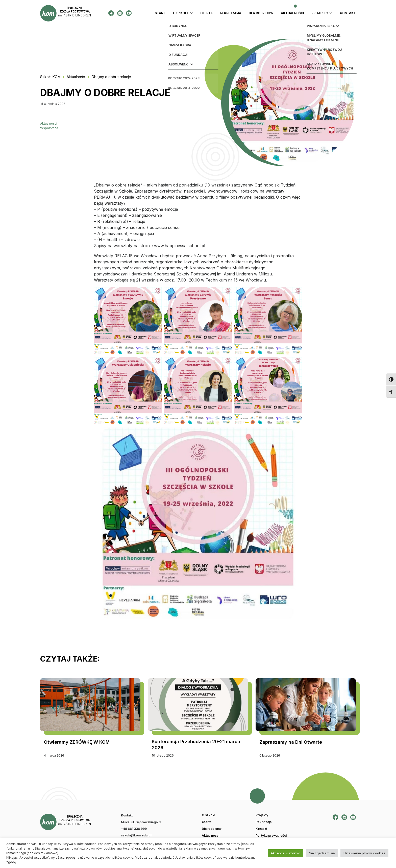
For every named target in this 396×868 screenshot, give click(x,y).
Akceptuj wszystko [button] (286, 853)
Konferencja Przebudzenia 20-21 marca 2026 (196, 745)
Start (160, 13)
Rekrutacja (231, 13)
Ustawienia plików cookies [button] (364, 853)
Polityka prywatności (271, 836)
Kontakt (348, 13)
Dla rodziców (261, 13)
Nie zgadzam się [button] (322, 853)
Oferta (206, 13)
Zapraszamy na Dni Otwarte (291, 742)
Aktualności (292, 13)
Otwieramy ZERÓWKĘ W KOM (77, 742)
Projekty (320, 13)
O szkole (181, 13)
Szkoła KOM (50, 77)
